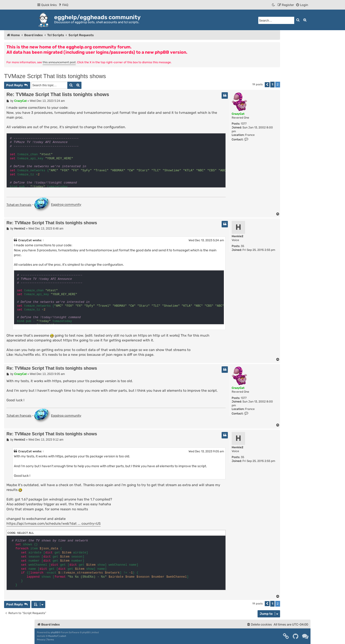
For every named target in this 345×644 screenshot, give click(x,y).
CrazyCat (238, 114)
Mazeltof (53, 636)
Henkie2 (238, 236)
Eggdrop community (58, 205)
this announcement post (59, 62)
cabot (63, 636)
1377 (244, 124)
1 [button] (272, 84)
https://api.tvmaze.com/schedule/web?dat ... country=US (54, 524)
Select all (26, 533)
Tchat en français (19, 205)
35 (242, 246)
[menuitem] (63, 5)
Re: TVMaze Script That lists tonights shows (58, 94)
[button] (267, 85)
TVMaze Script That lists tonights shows (55, 76)
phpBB (55, 632)
